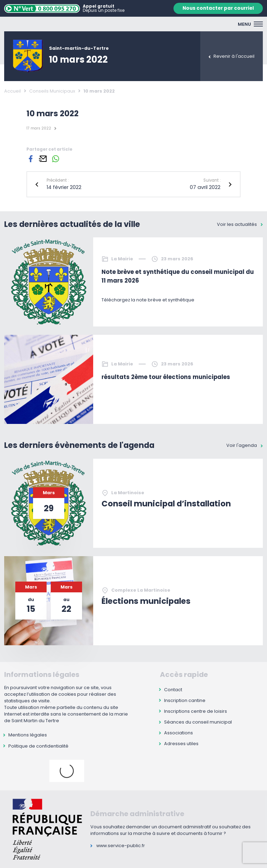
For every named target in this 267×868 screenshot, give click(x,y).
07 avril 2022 (205, 187)
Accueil (13, 91)
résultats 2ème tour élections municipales (166, 377)
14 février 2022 (64, 187)
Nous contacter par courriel (218, 8)
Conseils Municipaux (52, 91)
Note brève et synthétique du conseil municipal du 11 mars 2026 (178, 276)
